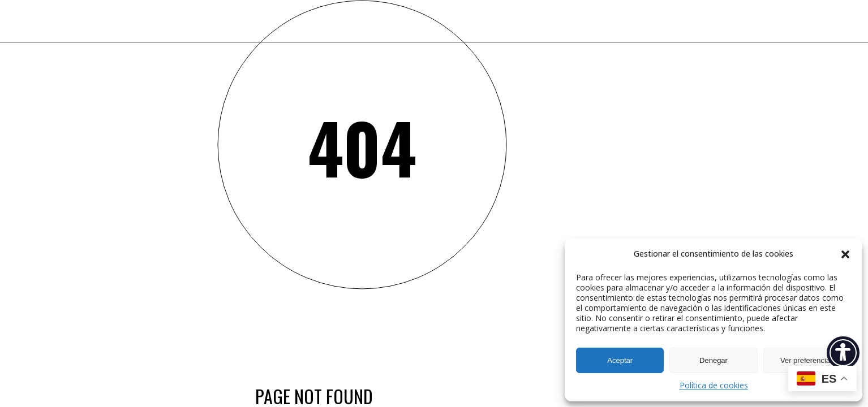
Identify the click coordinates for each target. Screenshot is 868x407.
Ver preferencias (807, 360)
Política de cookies (714, 385)
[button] (845, 254)
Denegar (714, 360)
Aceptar (620, 360)
